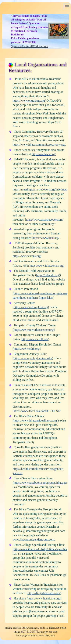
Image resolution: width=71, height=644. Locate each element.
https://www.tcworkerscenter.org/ (34, 330)
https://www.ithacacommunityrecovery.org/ (39, 145)
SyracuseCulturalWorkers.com (30, 46)
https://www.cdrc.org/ (27, 349)
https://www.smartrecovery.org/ (44, 220)
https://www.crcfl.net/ (35, 339)
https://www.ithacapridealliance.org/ (36, 420)
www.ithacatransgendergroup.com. (34, 539)
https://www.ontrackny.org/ (29, 101)
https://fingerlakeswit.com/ (44, 593)
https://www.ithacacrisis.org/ (47, 266)
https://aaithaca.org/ (44, 154)
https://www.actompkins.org (31, 307)
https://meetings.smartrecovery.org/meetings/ (40, 189)
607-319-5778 (30, 632)
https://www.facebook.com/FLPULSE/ (37, 411)
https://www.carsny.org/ (27, 256)
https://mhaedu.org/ (48, 275)
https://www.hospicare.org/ (44, 598)
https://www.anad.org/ (46, 238)
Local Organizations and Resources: (37, 67)
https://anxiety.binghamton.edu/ (33, 358)
